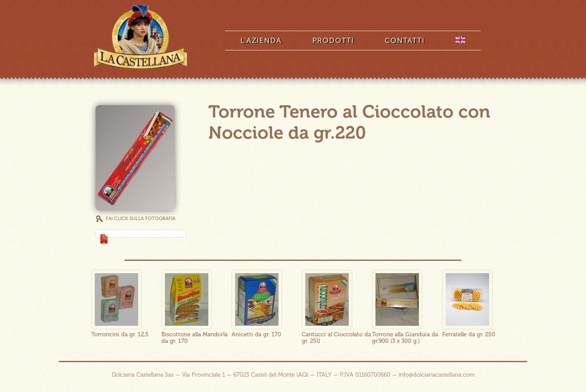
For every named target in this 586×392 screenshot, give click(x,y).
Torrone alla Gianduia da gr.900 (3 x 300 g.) (405, 338)
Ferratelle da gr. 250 (469, 334)
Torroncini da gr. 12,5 (120, 334)
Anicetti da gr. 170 (256, 334)
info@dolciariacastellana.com (437, 375)
